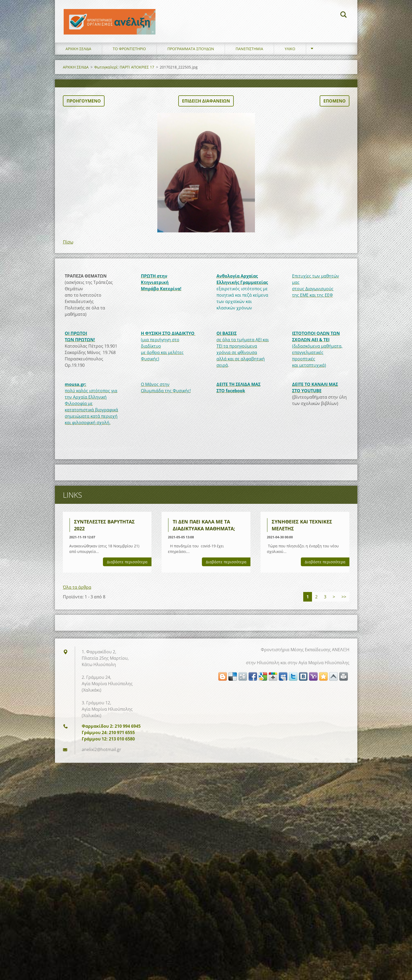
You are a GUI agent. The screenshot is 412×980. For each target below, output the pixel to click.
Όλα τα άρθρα (77, 592)
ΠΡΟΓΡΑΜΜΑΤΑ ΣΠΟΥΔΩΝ (191, 53)
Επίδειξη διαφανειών (206, 105)
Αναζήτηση (344, 15)
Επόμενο (335, 105)
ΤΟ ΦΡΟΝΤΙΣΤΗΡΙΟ (129, 53)
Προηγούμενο (84, 105)
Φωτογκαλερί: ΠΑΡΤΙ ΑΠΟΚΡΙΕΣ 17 (124, 71)
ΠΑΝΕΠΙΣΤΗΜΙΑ (249, 53)
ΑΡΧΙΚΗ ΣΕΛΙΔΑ (78, 53)
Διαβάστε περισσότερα (127, 566)
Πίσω (68, 246)
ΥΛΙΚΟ (290, 53)
